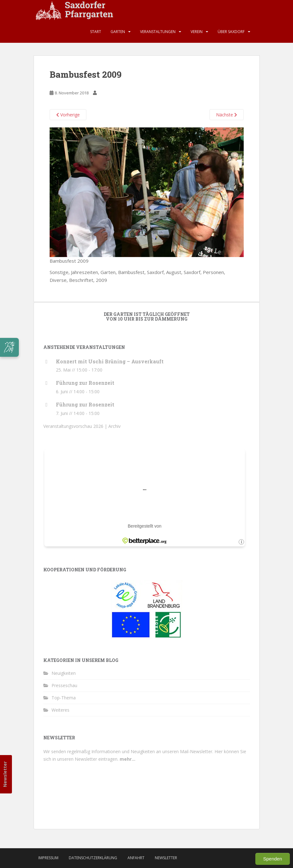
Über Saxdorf (231, 32)
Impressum (48, 858)
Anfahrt (136, 858)
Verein (197, 32)
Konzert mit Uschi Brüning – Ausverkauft (110, 361)
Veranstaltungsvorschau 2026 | (76, 426)
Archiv (114, 426)
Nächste (227, 115)
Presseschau (64, 685)
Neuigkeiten (64, 673)
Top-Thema (64, 698)
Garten (118, 32)
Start (96, 32)
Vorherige (68, 115)
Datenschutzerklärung (93, 858)
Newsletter (5, 774)
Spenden (273, 859)
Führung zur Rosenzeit (85, 383)
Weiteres (60, 710)
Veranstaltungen (158, 32)
